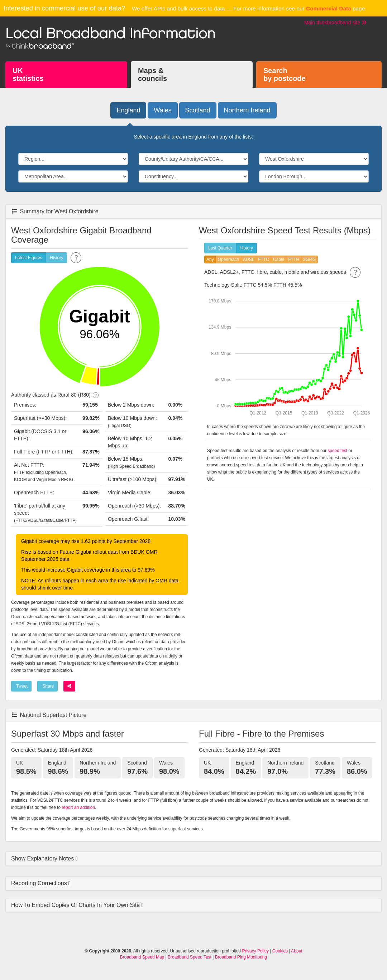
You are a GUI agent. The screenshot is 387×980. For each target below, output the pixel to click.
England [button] (128, 110)
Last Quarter (220, 248)
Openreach (228, 260)
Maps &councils (152, 74)
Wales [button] (163, 110)
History (56, 258)
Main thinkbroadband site (335, 23)
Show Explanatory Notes (43, 858)
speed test (337, 451)
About (297, 951)
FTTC (264, 260)
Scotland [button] (198, 110)
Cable (279, 260)
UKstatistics (28, 74)
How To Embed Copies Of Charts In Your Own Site (76, 905)
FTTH (294, 260)
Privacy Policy (255, 951)
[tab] (193, 859)
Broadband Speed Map (142, 957)
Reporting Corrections (40, 883)
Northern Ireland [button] (247, 110)
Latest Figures (29, 258)
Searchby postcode (285, 74)
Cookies (280, 951)
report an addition (78, 807)
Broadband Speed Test (190, 957)
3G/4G (309, 260)
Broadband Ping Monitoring (241, 957)
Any (210, 260)
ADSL (249, 260)
